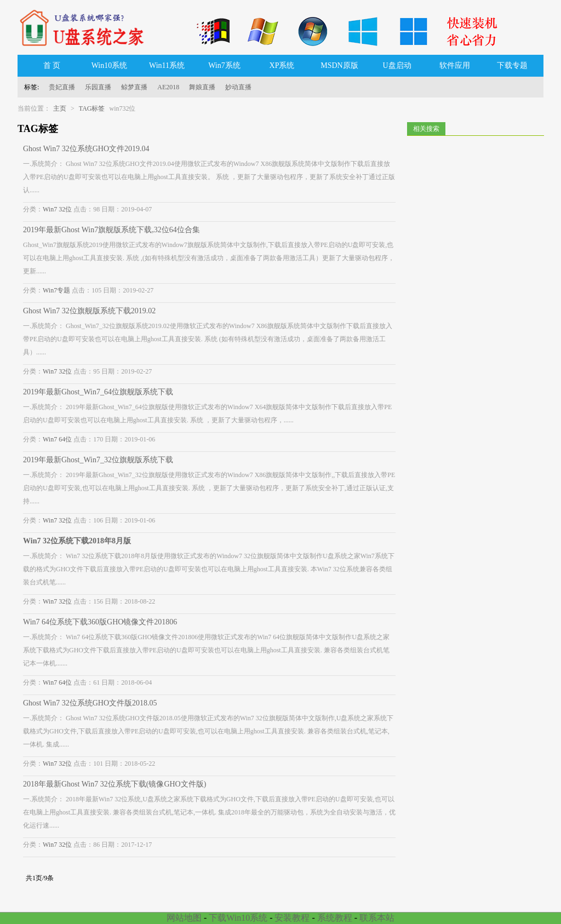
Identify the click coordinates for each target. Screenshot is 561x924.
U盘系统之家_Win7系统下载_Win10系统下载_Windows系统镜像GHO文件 (86, 27)
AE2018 (168, 87)
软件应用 (455, 65)
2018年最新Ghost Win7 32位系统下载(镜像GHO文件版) (115, 784)
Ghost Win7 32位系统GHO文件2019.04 (86, 149)
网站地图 (184, 918)
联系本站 (377, 918)
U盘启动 (397, 65)
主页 (60, 108)
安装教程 (292, 918)
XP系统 (282, 65)
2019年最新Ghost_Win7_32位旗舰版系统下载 (98, 460)
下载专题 (512, 65)
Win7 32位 (57, 209)
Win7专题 (56, 290)
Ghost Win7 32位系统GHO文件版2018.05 (90, 703)
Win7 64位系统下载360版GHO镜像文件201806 (100, 622)
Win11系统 (167, 65)
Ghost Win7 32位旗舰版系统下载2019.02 (89, 311)
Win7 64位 (57, 439)
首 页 (52, 65)
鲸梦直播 (134, 87)
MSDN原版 (339, 65)
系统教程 (335, 918)
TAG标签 (92, 108)
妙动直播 (238, 87)
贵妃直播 (62, 87)
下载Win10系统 (238, 918)
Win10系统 (110, 65)
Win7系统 (224, 65)
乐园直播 (98, 87)
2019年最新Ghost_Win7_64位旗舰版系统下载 (98, 392)
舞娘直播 (202, 87)
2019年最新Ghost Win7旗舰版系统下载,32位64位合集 (111, 230)
